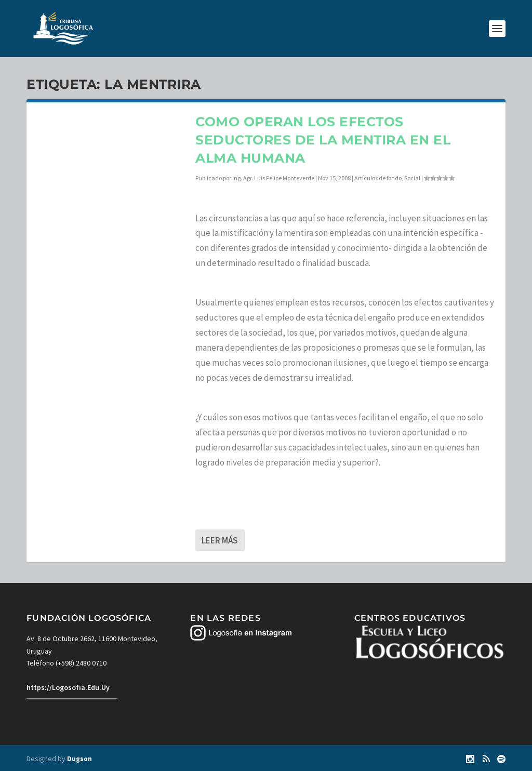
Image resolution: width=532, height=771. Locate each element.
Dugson (79, 759)
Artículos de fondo (378, 178)
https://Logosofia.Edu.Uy (68, 687)
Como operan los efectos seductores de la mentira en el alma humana (323, 140)
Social (412, 178)
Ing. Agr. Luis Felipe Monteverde (273, 178)
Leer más (220, 540)
